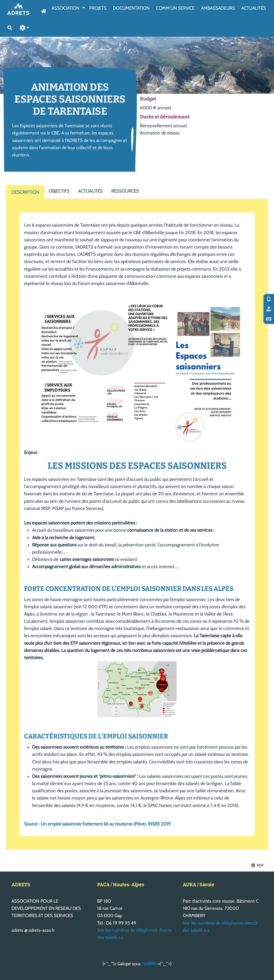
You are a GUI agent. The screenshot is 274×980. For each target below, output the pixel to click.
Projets (98, 8)
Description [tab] (25, 192)
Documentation (131, 8)
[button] (25, 28)
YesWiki (149, 964)
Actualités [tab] (90, 191)
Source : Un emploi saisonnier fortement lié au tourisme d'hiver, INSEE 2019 (97, 824)
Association (66, 8)
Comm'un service (175, 8)
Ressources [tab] (125, 191)
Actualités (254, 8)
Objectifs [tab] (59, 191)
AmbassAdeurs (218, 8)
